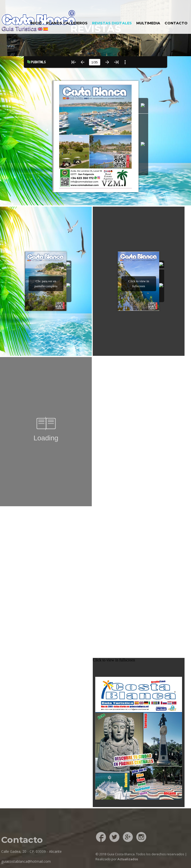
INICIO (36, 23)
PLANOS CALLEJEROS (67, 23)
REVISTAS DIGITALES (112, 23)
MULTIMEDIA (148, 23)
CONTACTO (176, 23)
